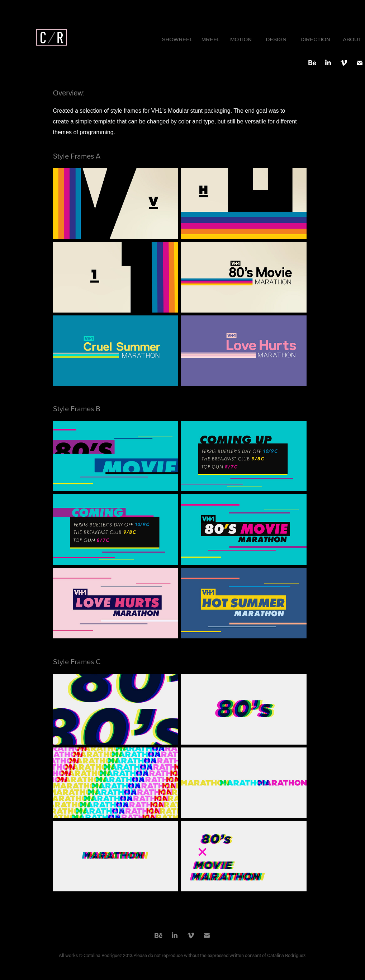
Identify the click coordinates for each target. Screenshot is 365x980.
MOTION (241, 39)
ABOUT (352, 39)
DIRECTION (315, 39)
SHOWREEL (177, 39)
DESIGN (276, 39)
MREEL (211, 39)
